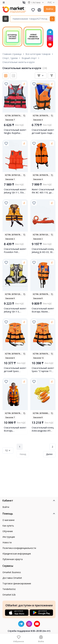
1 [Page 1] (20, 447)
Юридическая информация (17, 554)
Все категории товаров (38, 54)
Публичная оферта (13, 559)
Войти (50, 9)
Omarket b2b (9, 595)
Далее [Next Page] (49, 454)
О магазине (9, 520)
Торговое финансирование (17, 583)
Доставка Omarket (12, 578)
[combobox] (41, 76)
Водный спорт (29, 58)
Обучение (8, 531)
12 (8, 450)
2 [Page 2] (52, 447)
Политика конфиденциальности (19, 548)
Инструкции (9, 537)
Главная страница (12, 54)
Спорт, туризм (10, 58)
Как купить (8, 526)
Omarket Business (12, 572)
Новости (7, 542)
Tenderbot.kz (9, 589)
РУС (52, 2)
